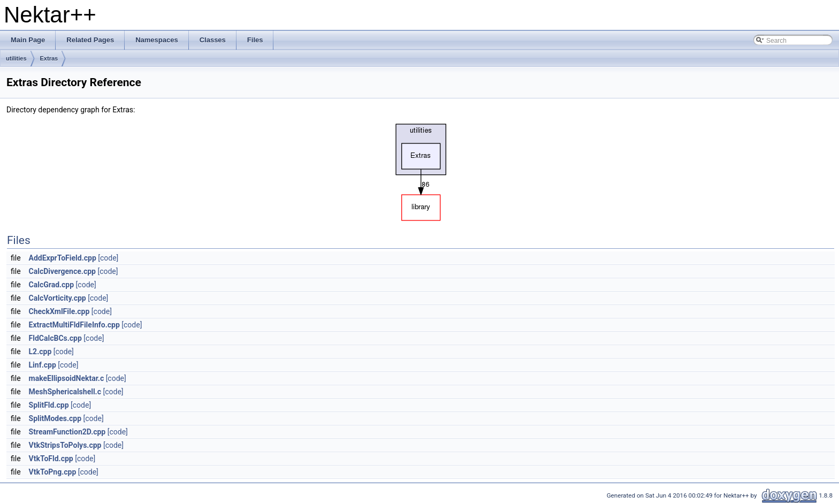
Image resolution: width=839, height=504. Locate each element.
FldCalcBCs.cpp (55, 338)
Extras (49, 58)
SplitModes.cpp (55, 418)
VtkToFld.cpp (51, 459)
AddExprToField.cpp (63, 258)
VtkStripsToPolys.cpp (65, 445)
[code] (108, 258)
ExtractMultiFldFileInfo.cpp (74, 325)
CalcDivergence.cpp (62, 271)
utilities (16, 58)
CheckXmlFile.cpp (59, 311)
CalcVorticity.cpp (58, 298)
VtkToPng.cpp (53, 472)
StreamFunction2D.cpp (67, 432)
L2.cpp (40, 352)
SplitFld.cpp (49, 405)
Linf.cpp (43, 365)
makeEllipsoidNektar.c (67, 378)
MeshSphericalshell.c (65, 392)
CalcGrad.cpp (52, 285)
